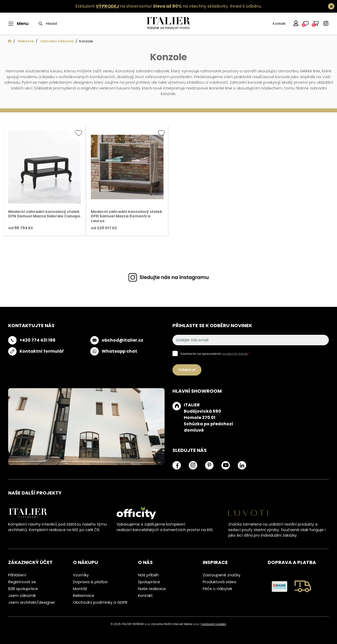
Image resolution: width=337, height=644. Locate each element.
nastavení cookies (214, 624)
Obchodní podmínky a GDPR (100, 602)
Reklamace (84, 596)
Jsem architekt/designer (32, 602)
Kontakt (279, 24)
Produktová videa (219, 582)
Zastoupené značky (222, 575)
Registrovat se (22, 582)
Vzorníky (81, 575)
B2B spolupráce (23, 589)
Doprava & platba (90, 582)
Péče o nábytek (217, 589)
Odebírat (187, 370)
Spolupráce (149, 582)
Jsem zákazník (22, 596)
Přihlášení (17, 575)
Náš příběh (148, 575)
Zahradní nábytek (57, 41)
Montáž (80, 589)
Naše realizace (152, 589)
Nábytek (26, 41)
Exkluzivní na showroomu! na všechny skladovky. (152, 6)
